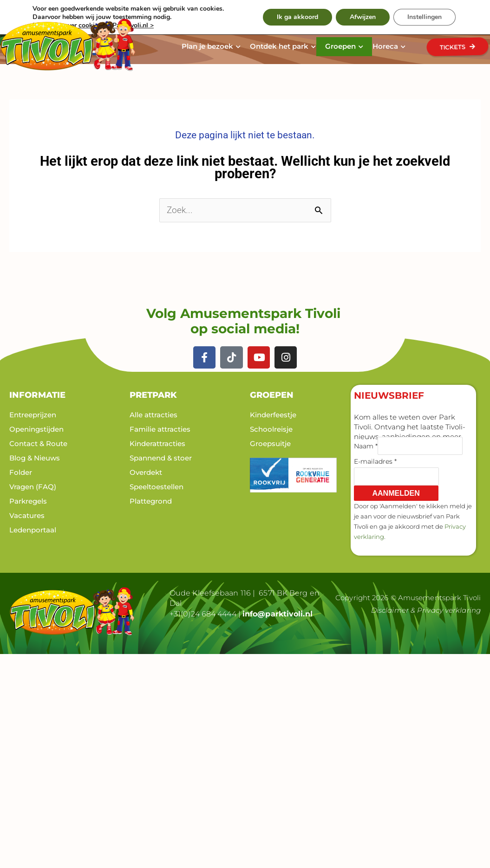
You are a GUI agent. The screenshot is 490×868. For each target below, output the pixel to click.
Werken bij (209, 13)
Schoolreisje (271, 429)
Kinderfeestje (273, 415)
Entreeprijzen (33, 415)
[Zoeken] (424, 12)
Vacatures (27, 515)
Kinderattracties (157, 444)
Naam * (366, 446)
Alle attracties (154, 415)
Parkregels (28, 501)
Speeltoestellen (157, 487)
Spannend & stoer (161, 458)
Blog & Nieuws (35, 458)
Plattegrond (151, 501)
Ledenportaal (33, 530)
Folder (21, 472)
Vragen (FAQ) (33, 487)
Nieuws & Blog (258, 13)
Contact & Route (315, 13)
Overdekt (146, 472)
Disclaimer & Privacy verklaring (426, 610)
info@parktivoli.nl (278, 614)
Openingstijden (36, 429)
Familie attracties (160, 429)
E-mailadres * (375, 461)
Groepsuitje (270, 444)
